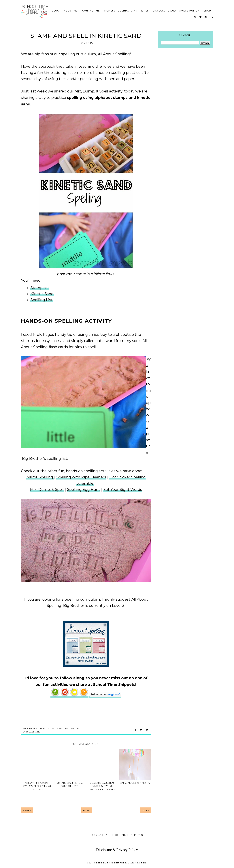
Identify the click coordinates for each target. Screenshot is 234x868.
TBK (144, 863)
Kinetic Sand (42, 294)
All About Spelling (114, 54)
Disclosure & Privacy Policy (117, 850)
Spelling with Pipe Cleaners (81, 477)
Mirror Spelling (40, 477)
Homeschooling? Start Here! (126, 11)
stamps (28, 341)
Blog (56, 11)
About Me (71, 11)
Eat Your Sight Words (123, 490)
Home (86, 810)
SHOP (207, 11)
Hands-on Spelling (68, 728)
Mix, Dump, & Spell (91, 91)
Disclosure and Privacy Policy (176, 11)
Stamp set (40, 288)
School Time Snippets (111, 863)
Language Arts (32, 732)
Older (146, 810)
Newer (27, 810)
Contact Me (91, 11)
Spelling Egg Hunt (83, 490)
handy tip (64, 335)
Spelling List (41, 300)
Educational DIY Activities (39, 728)
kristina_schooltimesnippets (117, 835)
